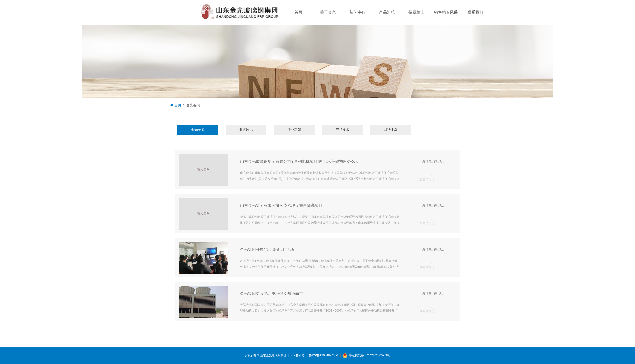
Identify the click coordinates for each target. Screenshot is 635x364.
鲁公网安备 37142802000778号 (367, 355)
